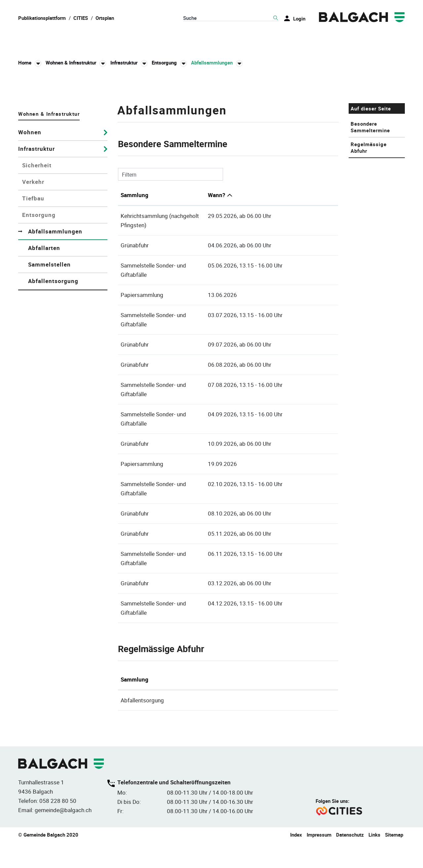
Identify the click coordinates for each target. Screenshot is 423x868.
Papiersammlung (142, 376)
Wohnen (30, 232)
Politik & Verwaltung (121, 40)
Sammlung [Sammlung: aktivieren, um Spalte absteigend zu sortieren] (135, 705)
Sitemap (394, 860)
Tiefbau (33, 298)
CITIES (81, 18)
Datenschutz (350, 860)
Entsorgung (39, 315)
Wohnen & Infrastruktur (207, 40)
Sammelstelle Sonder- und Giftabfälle (167, 356)
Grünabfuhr (135, 336)
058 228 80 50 (58, 827)
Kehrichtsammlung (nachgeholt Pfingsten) (173, 316)
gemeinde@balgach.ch (63, 836)
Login (299, 19)
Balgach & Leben (45, 40)
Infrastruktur (37, 249)
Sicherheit (37, 265)
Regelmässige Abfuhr (369, 248)
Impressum (319, 860)
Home (25, 63)
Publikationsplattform (42, 18)
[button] (76, 64)
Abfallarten (44, 348)
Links (374, 860)
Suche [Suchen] (276, 18)
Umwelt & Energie (376, 40)
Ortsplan (105, 18)
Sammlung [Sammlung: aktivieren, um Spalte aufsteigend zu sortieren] (135, 295)
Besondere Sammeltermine (370, 227)
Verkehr (33, 282)
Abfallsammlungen (68, 331)
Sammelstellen (49, 365)
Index (296, 860)
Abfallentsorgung (53, 381)
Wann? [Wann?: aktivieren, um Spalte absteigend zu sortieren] (257, 295)
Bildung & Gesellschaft (296, 40)
